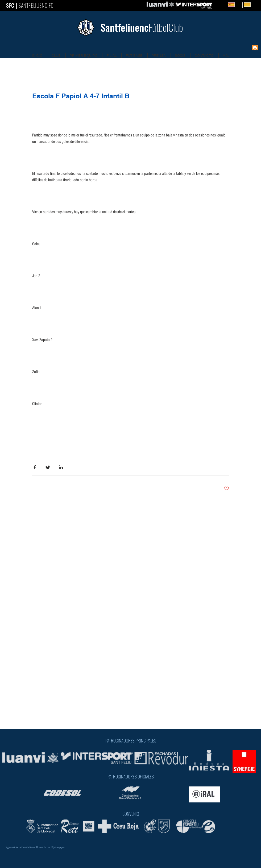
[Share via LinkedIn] (61, 467)
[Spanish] (231, 5)
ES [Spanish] (239, 4)
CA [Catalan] (255, 4)
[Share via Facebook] (35, 467)
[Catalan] (243, 5)
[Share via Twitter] (48, 467)
